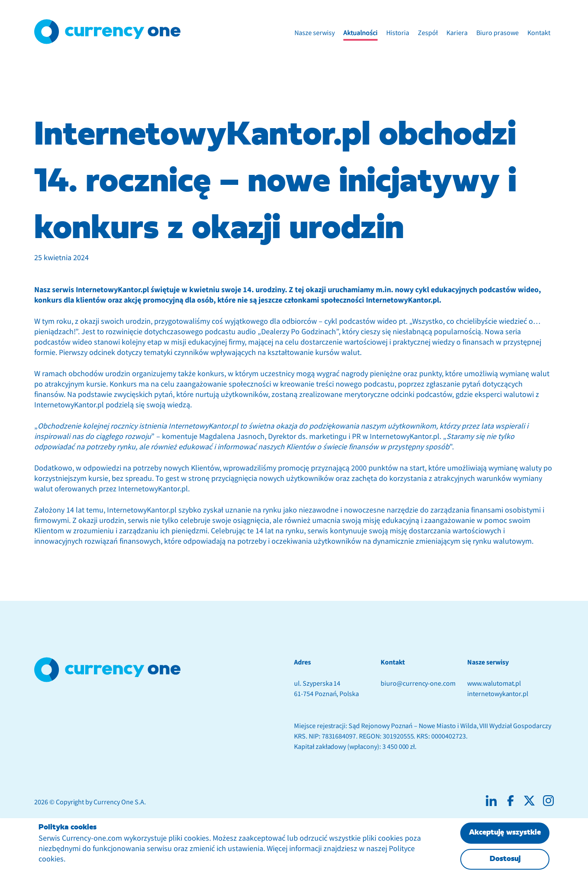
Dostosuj (505, 859)
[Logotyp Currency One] (107, 32)
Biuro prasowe (498, 33)
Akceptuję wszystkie (505, 833)
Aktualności (360, 33)
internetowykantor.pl (498, 694)
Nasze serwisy (315, 33)
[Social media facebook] (510, 801)
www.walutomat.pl (494, 684)
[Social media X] (529, 801)
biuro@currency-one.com (418, 684)
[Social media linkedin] (491, 801)
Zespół (428, 33)
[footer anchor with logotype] (107, 670)
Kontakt (539, 33)
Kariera (457, 33)
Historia (398, 33)
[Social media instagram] (548, 801)
